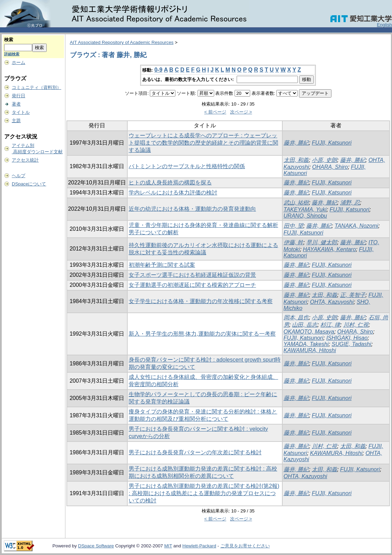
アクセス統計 (25, 160)
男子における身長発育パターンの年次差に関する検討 (195, 452)
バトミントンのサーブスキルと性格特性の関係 (187, 166)
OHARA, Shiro (330, 167)
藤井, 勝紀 (296, 143)
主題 (16, 121)
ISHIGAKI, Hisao (347, 338)
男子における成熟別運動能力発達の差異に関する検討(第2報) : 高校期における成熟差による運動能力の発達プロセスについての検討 (204, 493)
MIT (168, 546)
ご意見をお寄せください (245, 546)
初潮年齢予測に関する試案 (162, 265)
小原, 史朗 (324, 160)
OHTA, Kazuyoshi (332, 302)
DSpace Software (96, 546)
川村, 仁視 (356, 325)
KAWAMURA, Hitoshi (310, 350)
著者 (16, 104)
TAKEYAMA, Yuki (305, 210)
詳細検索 (12, 54)
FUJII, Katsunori (332, 143)
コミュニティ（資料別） (37, 87)
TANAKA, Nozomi (356, 226)
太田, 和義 (296, 160)
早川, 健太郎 (322, 242)
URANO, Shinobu (305, 216)
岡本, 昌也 (296, 317)
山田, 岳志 (305, 325)
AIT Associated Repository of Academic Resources (122, 42)
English (384, 25)
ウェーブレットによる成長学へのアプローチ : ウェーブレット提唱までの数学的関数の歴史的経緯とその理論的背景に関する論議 (203, 143)
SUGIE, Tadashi (352, 344)
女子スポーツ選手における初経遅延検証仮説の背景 (192, 275)
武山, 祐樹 (296, 203)
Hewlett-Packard (199, 546)
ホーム (19, 62)
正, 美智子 (353, 295)
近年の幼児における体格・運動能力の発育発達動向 (192, 209)
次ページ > (241, 112)
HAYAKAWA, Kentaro (330, 249)
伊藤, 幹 (294, 242)
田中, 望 (294, 226)
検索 (9, 40)
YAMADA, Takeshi (306, 344)
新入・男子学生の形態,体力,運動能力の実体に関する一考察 (202, 334)
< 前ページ (215, 112)
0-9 (158, 70)
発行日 (19, 96)
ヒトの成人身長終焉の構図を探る (170, 183)
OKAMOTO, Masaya (309, 332)
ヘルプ (19, 176)
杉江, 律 (330, 325)
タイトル (21, 112)
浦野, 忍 (350, 203)
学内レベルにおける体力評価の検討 (173, 193)
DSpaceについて (29, 184)
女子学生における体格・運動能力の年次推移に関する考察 (201, 301)
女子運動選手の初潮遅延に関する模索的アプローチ (192, 285)
